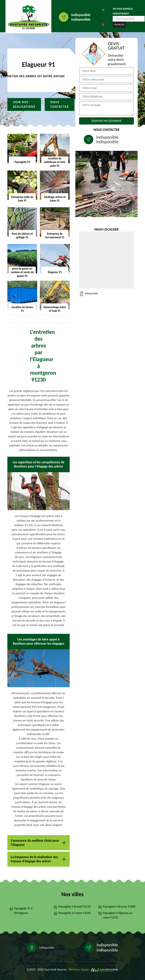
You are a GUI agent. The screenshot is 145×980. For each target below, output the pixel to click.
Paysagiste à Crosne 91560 (74, 913)
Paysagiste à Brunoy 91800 (119, 906)
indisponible (81, 15)
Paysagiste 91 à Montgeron (23, 911)
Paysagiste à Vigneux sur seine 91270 (118, 915)
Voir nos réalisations (24, 104)
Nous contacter (60, 104)
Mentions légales (79, 969)
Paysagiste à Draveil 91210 (74, 906)
